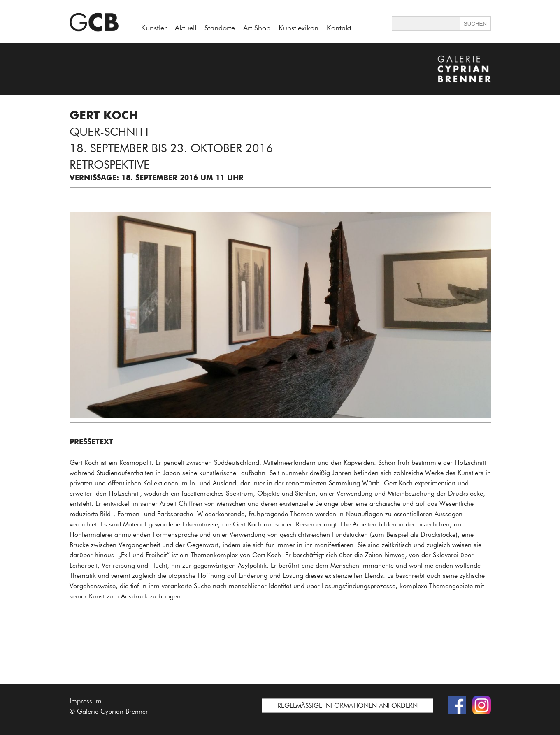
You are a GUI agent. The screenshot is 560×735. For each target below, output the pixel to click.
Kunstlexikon (299, 28)
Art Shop (257, 28)
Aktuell (186, 28)
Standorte (220, 28)
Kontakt (339, 28)
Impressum (86, 701)
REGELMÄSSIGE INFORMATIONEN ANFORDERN (347, 706)
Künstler (154, 28)
